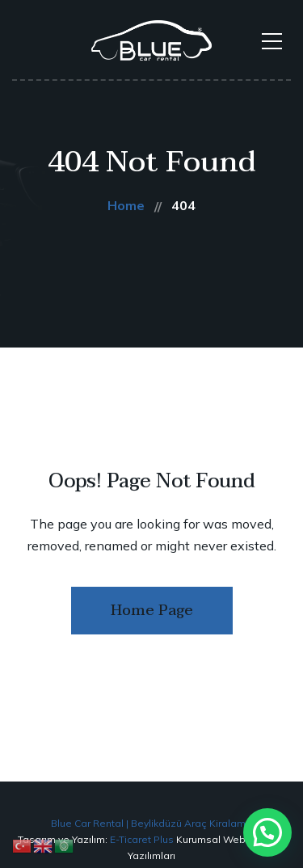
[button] (267, 832)
